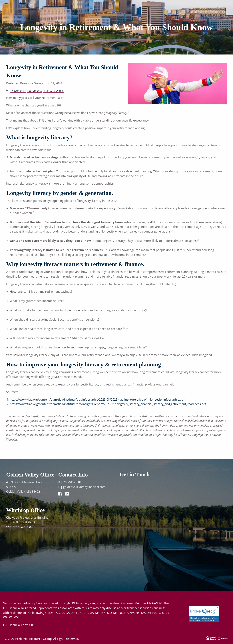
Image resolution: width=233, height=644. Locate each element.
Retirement (34, 91)
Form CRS (28, 625)
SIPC (159, 603)
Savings (59, 91)
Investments (17, 91)
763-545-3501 (72, 482)
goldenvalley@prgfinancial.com (84, 487)
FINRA (151, 603)
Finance (47, 91)
